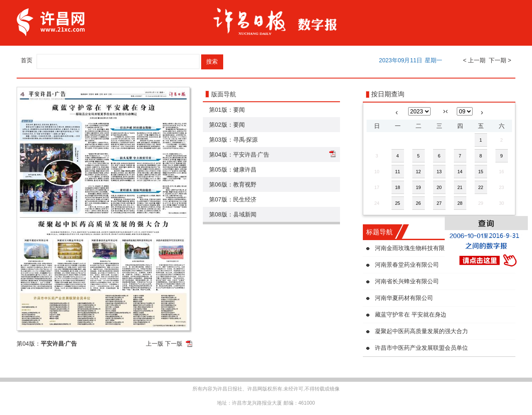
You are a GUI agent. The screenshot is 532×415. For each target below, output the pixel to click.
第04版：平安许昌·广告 (239, 155)
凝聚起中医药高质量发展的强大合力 (421, 331)
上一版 (155, 344)
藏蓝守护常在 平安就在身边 (411, 314)
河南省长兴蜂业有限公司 (407, 281)
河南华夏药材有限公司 (404, 298)
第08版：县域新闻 (233, 214)
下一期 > (500, 60)
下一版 (174, 344)
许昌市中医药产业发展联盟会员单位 (421, 348)
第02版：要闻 (227, 125)
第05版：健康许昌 (233, 169)
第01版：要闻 (227, 110)
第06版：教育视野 (233, 184)
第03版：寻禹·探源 (233, 140)
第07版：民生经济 (233, 199)
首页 (27, 60)
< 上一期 (474, 60)
